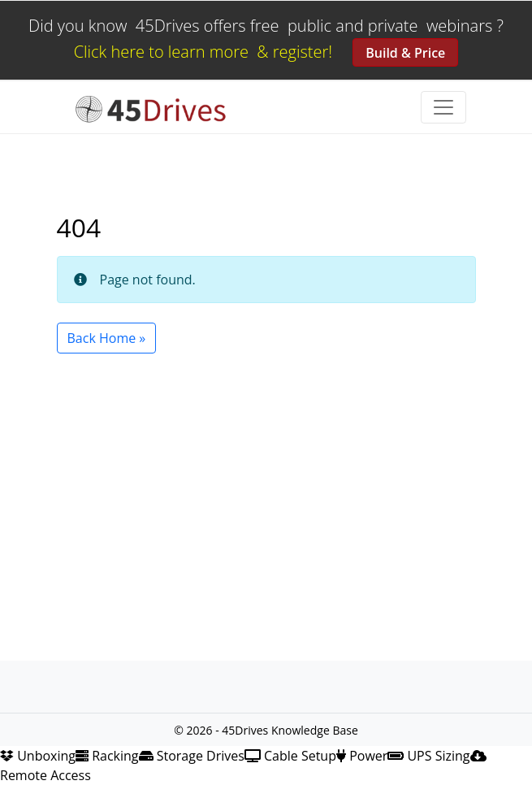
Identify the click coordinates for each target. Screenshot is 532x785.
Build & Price (405, 53)
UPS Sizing (428, 756)
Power (362, 756)
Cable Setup (290, 756)
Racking (107, 756)
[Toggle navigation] (443, 107)
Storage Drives (192, 756)
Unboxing (38, 756)
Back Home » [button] (107, 338)
